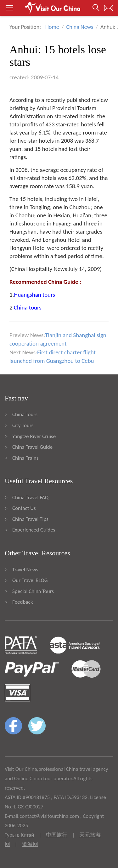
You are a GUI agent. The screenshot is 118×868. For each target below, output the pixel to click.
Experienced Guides (34, 530)
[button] (59, 8)
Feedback (22, 602)
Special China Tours (33, 591)
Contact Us (24, 508)
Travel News (25, 570)
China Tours (25, 414)
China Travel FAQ (30, 498)
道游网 (30, 844)
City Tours (23, 425)
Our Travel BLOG (30, 580)
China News (80, 27)
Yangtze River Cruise (34, 436)
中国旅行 (57, 835)
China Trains (25, 458)
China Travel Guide (32, 447)
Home (52, 27)
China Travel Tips (30, 519)
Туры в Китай (19, 835)
